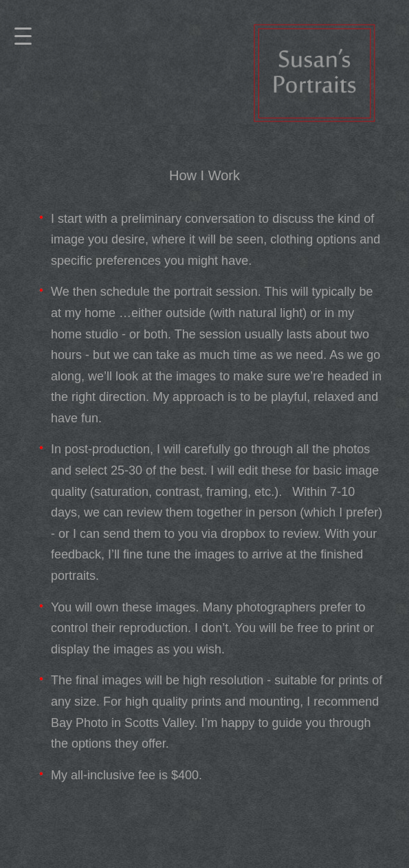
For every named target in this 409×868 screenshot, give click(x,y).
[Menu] (23, 36)
